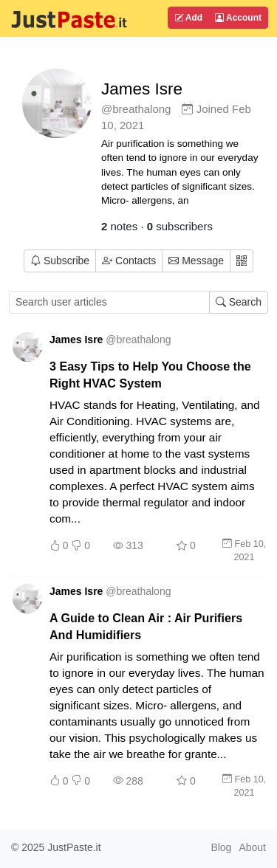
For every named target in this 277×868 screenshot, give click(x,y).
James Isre (142, 89)
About (252, 847)
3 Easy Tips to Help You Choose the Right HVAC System (150, 375)
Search (239, 302)
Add (188, 18)
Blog (221, 847)
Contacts (129, 261)
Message (196, 261)
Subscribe (60, 261)
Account (238, 18)
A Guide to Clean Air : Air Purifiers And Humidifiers (146, 626)
